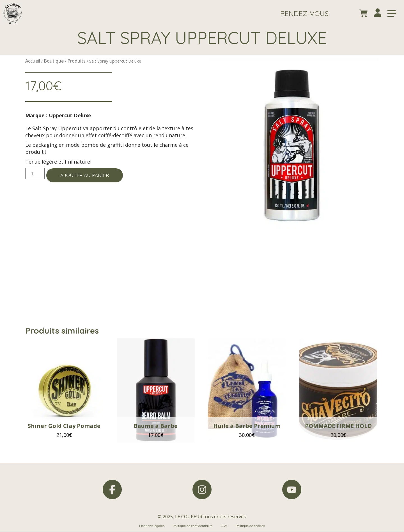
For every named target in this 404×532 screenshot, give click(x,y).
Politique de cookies (250, 526)
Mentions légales (152, 526)
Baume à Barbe (156, 426)
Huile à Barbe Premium (247, 426)
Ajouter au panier (87, 176)
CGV (224, 526)
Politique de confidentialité (193, 526)
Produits (76, 61)
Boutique (54, 61)
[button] (304, 13)
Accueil (33, 61)
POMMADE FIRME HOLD (338, 426)
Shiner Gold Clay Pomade (64, 426)
